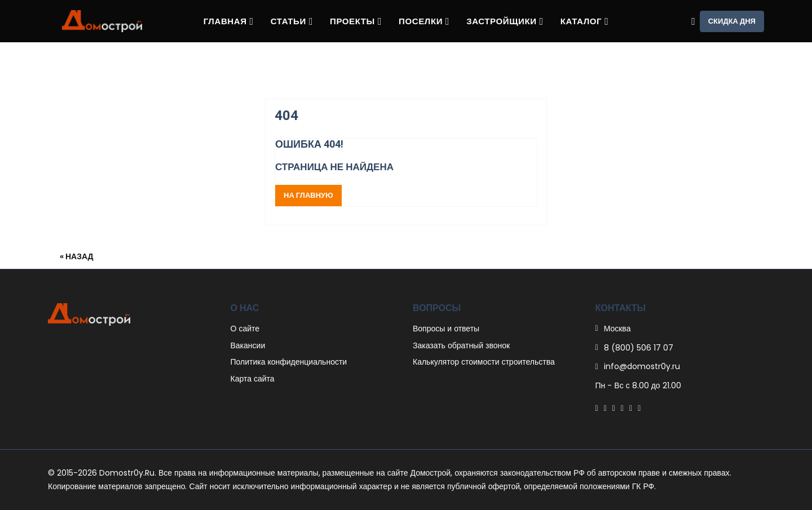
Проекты (356, 21)
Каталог (585, 21)
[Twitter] (605, 408)
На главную (308, 195)
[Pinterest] (614, 408)
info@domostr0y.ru (642, 366)
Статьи (292, 21)
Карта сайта (253, 379)
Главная (229, 21)
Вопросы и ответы (446, 329)
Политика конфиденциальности (289, 362)
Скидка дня (732, 21)
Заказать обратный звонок (461, 345)
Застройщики (505, 21)
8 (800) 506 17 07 (639, 348)
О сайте (245, 329)
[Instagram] (631, 408)
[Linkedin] (622, 408)
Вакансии (248, 345)
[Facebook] (597, 408)
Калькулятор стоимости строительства (484, 362)
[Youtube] (639, 408)
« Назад (77, 256)
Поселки (424, 21)
